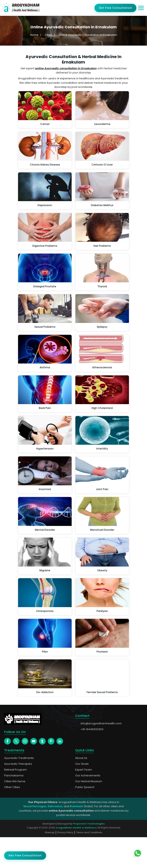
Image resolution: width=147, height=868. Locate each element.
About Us (81, 789)
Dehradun (55, 837)
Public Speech (85, 818)
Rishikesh (77, 837)
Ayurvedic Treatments (19, 789)
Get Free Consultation (115, 8)
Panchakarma (14, 806)
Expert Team (84, 801)
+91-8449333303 (89, 734)
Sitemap (50, 863)
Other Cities (12, 818)
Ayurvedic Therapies (18, 795)
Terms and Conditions (89, 863)
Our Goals (82, 795)
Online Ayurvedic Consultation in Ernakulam (88, 35)
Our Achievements (88, 806)
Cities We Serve (15, 812)
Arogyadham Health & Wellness (76, 858)
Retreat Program (15, 801)
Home (34, 35)
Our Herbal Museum (89, 812)
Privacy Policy (65, 863)
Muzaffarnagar (35, 837)
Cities (49, 35)
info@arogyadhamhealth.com (98, 728)
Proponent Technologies (89, 854)
